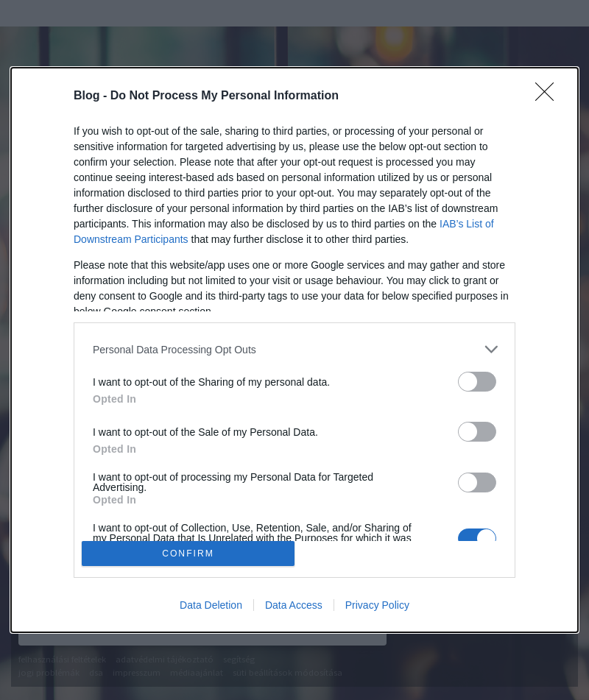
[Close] (549, 96)
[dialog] (294, 350)
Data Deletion (211, 605)
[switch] (477, 382)
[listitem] (294, 349)
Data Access (294, 605)
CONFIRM (188, 553)
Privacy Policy (377, 605)
